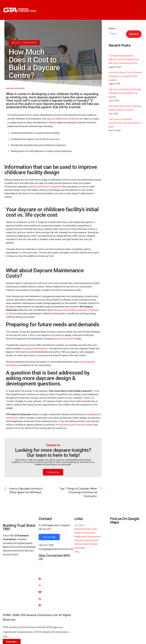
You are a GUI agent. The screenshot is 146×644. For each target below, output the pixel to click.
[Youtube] (55, 592)
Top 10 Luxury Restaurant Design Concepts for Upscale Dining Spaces (125, 93)
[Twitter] (55, 572)
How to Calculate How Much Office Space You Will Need (26, 490)
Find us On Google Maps (125, 520)
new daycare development (34, 349)
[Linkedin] (55, 579)
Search (112, 28)
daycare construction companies (45, 187)
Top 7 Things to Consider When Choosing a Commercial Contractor (78, 492)
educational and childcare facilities (76, 425)
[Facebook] (55, 565)
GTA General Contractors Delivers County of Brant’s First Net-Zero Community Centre (124, 59)
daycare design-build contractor (63, 119)
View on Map (49, 537)
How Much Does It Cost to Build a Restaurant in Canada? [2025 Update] (125, 76)
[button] (141, 10)
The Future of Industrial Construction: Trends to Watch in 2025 (125, 123)
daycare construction (64, 339)
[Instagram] (55, 585)
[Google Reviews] (55, 598)
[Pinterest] (55, 605)
